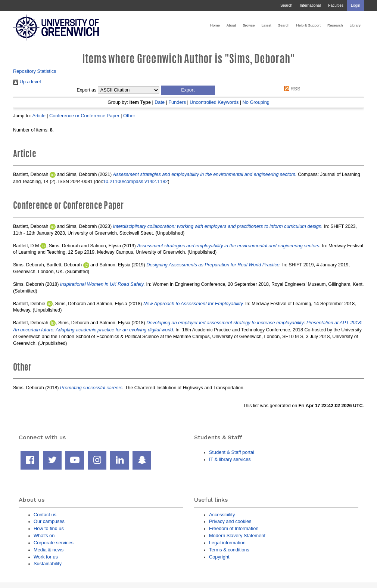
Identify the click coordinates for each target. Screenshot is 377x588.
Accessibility (222, 515)
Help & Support (308, 25)
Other (129, 116)
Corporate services (54, 543)
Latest (266, 25)
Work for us (46, 557)
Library (355, 25)
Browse (249, 25)
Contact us (45, 515)
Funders (177, 102)
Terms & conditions (229, 550)
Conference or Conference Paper (84, 116)
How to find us (49, 528)
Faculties (336, 5)
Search (286, 5)
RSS (291, 89)
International (310, 5)
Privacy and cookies (230, 521)
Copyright (219, 557)
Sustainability (48, 564)
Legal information (227, 543)
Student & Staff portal (232, 452)
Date (160, 102)
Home (215, 25)
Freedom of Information (234, 528)
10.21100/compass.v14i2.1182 (135, 181)
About (231, 25)
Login (356, 5)
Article (39, 116)
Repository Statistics (35, 71)
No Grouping (256, 102)
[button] (188, 90)
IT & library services (230, 459)
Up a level (27, 82)
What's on (44, 536)
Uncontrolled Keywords (214, 102)
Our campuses (49, 521)
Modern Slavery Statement (237, 536)
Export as (87, 90)
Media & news (49, 550)
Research (335, 25)
